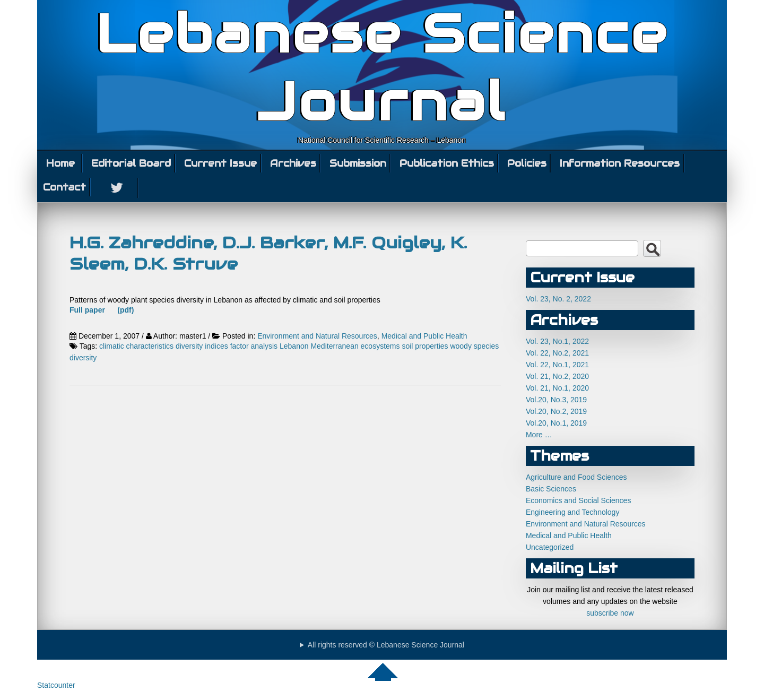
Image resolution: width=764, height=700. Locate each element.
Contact (64, 187)
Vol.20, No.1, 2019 (556, 423)
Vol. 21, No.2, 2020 (557, 376)
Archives (293, 163)
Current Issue (220, 163)
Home (60, 163)
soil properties (425, 346)
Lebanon (294, 346)
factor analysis (254, 346)
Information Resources (620, 163)
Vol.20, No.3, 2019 (556, 400)
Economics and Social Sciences (578, 500)
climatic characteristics (136, 346)
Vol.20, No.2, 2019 (556, 411)
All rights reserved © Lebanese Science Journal (386, 645)
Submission (358, 163)
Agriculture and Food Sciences (576, 477)
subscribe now (610, 613)
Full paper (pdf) (102, 310)
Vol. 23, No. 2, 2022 (558, 299)
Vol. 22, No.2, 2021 (557, 353)
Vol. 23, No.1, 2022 (557, 341)
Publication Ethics (447, 163)
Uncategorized (550, 547)
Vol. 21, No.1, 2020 (557, 388)
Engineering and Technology (572, 512)
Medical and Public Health (424, 336)
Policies (527, 163)
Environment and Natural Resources (317, 336)
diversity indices (202, 346)
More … (539, 435)
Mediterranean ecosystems (355, 346)
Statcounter (56, 685)
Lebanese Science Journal (382, 68)
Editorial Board (131, 163)
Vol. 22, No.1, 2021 (557, 365)
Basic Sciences (551, 489)
